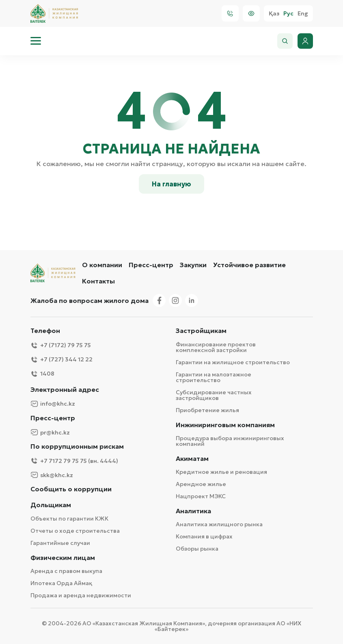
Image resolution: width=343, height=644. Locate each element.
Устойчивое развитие (249, 265)
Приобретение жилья (207, 410)
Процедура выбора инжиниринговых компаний (230, 441)
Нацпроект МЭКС (201, 496)
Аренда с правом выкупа (66, 571)
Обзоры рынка (197, 549)
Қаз (274, 14)
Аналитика (193, 511)
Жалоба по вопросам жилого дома (90, 300)
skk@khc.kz (52, 475)
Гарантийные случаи (60, 543)
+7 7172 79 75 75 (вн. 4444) (74, 461)
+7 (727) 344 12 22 (61, 360)
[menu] (36, 41)
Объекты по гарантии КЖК (69, 519)
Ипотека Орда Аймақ (61, 583)
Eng (303, 14)
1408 (42, 374)
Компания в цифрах (204, 536)
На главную (171, 184)
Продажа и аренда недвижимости (81, 595)
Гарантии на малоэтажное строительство (214, 377)
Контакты (98, 281)
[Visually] (251, 13)
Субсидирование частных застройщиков (214, 395)
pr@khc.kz (50, 432)
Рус (288, 14)
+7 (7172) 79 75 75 (61, 345)
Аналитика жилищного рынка (219, 524)
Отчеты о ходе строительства (75, 531)
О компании (102, 265)
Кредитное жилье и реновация (221, 472)
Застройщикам (201, 331)
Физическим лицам (63, 558)
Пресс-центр (151, 265)
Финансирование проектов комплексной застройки (216, 347)
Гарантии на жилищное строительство (233, 362)
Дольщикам (51, 505)
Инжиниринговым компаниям (225, 425)
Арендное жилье (201, 484)
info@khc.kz (53, 404)
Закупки (193, 265)
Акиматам (192, 459)
